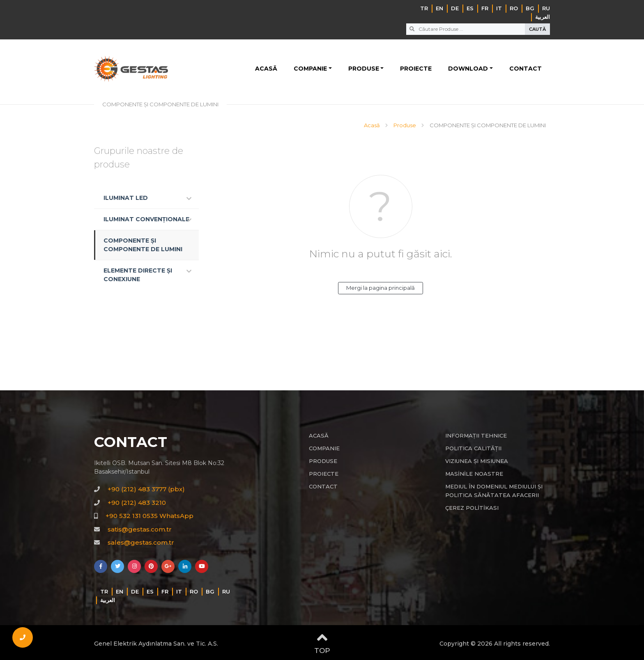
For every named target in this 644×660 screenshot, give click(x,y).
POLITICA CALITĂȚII (473, 448)
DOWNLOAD (468, 69)
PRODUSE (364, 69)
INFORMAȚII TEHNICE (476, 435)
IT (499, 8)
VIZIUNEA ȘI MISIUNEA (477, 461)
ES (470, 8)
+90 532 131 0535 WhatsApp (149, 516)
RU (546, 8)
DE (455, 8)
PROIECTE (416, 69)
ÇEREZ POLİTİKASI (472, 508)
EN (439, 8)
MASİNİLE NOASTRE (474, 474)
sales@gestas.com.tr (141, 542)
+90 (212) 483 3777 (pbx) (146, 489)
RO (514, 8)
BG (530, 8)
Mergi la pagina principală (381, 288)
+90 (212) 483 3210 (137, 503)
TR (424, 8)
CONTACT (526, 69)
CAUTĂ (537, 29)
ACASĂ (266, 69)
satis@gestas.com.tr (140, 529)
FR (485, 8)
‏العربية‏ (543, 17)
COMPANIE (310, 69)
